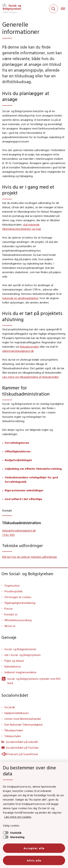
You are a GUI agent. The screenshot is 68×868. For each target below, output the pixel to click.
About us (10, 626)
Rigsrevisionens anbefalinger (24, 490)
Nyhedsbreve (13, 666)
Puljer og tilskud (14, 661)
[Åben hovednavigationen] (64, 9)
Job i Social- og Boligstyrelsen (22, 655)
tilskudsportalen (29, 347)
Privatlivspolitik (13, 591)
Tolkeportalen (13, 736)
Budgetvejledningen (18, 460)
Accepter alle (34, 848)
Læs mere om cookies (18, 817)
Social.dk (10, 707)
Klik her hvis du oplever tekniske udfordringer (30, 557)
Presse (9, 609)
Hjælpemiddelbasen (17, 713)
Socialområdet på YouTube (22, 748)
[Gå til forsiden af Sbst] (11, 9)
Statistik (16, 833)
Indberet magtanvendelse (20, 672)
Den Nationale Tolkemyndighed (23, 724)
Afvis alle (34, 860)
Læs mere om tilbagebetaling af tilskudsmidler (30, 377)
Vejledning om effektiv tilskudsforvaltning (33, 469)
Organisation (12, 585)
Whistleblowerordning (18, 620)
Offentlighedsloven (18, 451)
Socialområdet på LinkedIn (22, 742)
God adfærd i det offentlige (23, 499)
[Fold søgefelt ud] (53, 9)
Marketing (17, 837)
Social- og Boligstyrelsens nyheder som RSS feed (31, 681)
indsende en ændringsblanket (20, 298)
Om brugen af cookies (18, 597)
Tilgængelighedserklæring (20, 603)
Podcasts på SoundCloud (20, 754)
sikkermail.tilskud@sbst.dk (18, 351)
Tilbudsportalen (14, 730)
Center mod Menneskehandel (23, 719)
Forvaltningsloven (17, 443)
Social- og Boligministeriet (20, 649)
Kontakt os (11, 614)
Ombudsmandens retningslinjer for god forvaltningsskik (31, 479)
